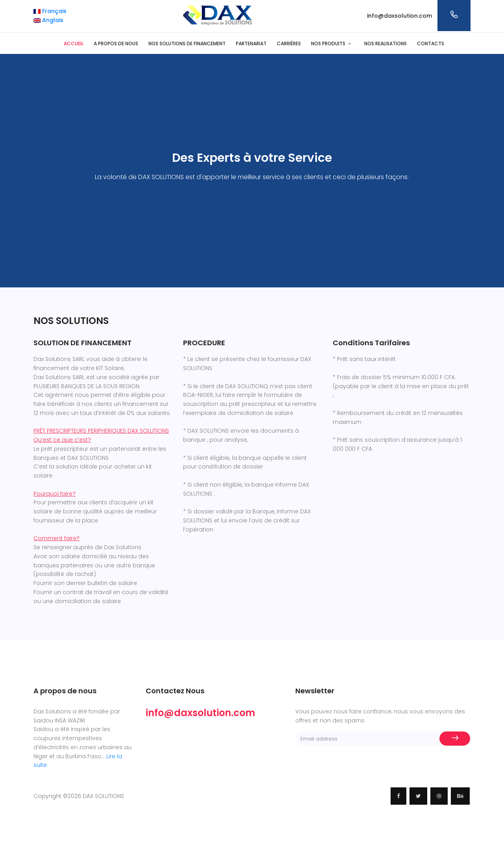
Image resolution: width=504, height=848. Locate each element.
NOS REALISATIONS (385, 44)
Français (50, 11)
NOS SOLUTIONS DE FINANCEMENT (187, 44)
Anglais (48, 20)
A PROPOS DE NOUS (116, 44)
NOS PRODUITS (328, 44)
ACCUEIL (74, 44)
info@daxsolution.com (399, 16)
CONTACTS (431, 44)
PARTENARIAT (251, 44)
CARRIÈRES (289, 44)
